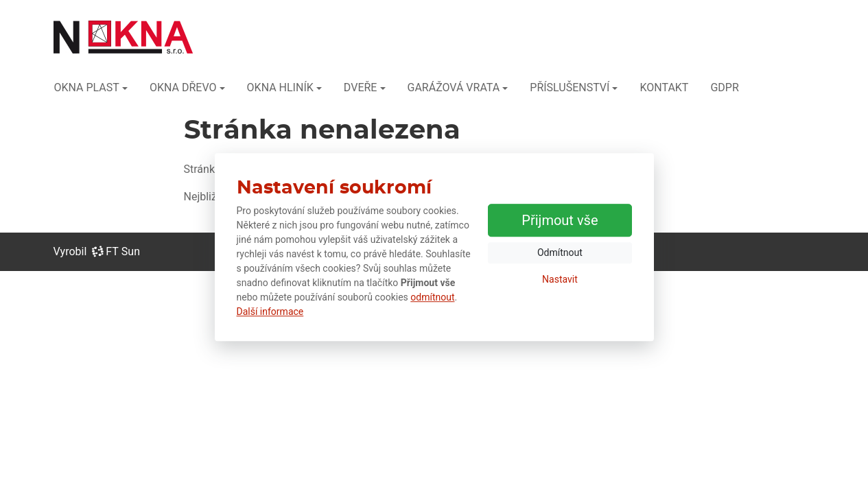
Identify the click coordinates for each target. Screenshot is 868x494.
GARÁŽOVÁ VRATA (454, 87)
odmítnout (432, 297)
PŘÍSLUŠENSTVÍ (570, 87)
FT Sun (116, 251)
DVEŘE (361, 87)
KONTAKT (664, 87)
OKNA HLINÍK (280, 87)
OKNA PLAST (87, 87)
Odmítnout (560, 252)
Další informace (270, 311)
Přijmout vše (560, 220)
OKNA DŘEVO (183, 87)
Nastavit (560, 279)
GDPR (724, 87)
